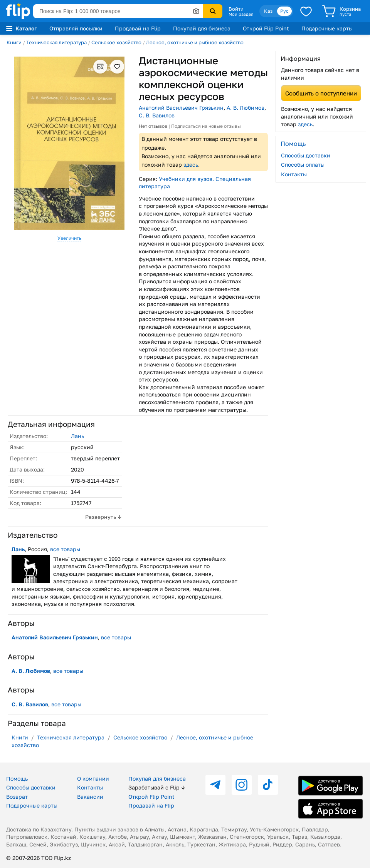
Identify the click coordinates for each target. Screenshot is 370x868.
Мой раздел (241, 14)
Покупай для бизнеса (202, 28)
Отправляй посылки (76, 28)
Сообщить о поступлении (321, 93)
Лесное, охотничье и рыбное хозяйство (195, 42)
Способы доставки (306, 155)
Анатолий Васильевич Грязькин (181, 108)
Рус (284, 11)
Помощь (17, 779)
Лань (77, 436)
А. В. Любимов (246, 108)
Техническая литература (56, 42)
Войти (236, 9)
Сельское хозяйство (116, 42)
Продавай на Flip (138, 28)
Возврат (17, 797)
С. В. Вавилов (157, 115)
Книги (14, 42)
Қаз (268, 11)
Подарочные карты (327, 28)
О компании (93, 779)
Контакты (294, 174)
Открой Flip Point (266, 28)
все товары (65, 549)
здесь (191, 165)
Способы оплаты (303, 165)
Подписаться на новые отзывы (206, 126)
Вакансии (90, 797)
